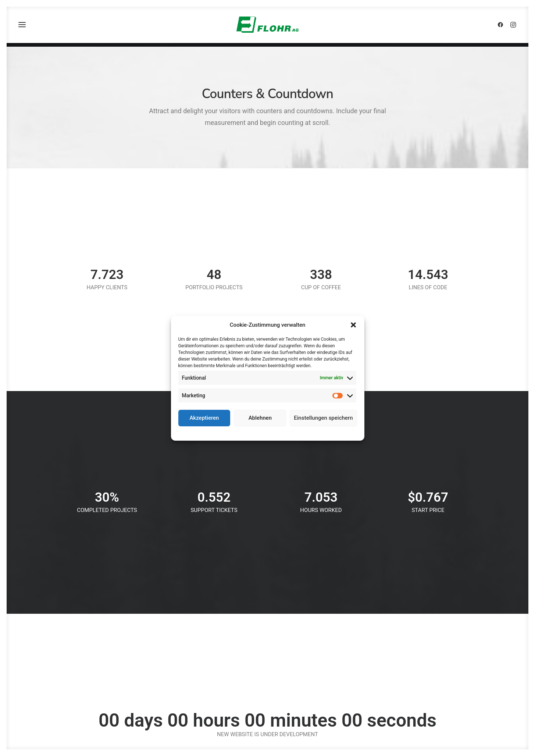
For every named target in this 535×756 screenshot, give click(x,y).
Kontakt (417, 619)
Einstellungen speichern (323, 418)
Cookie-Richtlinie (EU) (432, 657)
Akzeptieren (204, 418)
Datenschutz (273, 433)
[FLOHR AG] (267, 27)
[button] (353, 325)
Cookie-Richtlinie (240, 433)
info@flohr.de (180, 667)
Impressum (300, 433)
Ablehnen (260, 418)
